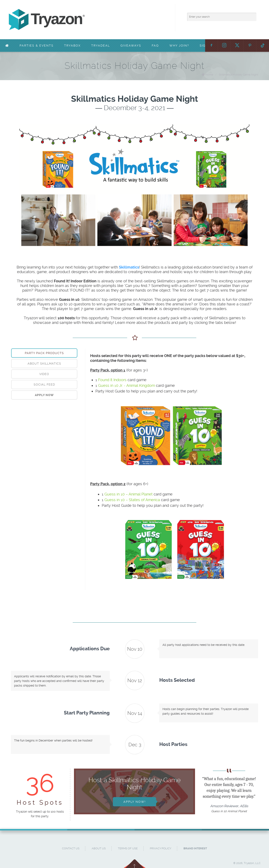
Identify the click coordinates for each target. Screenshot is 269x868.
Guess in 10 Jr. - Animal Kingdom (127, 385)
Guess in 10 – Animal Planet (129, 494)
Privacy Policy (161, 848)
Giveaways (131, 46)
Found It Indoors (112, 380)
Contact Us (71, 848)
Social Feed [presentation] (44, 384)
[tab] (44, 353)
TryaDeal (101, 46)
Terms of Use (128, 848)
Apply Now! (134, 802)
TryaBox (72, 46)
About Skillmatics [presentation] (44, 364)
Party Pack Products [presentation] (44, 353)
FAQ (155, 46)
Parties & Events (37, 46)
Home (209, 75)
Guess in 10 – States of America (132, 500)
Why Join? (179, 46)
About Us (99, 848)
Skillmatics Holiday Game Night (238, 75)
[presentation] (44, 395)
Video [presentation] (44, 374)
